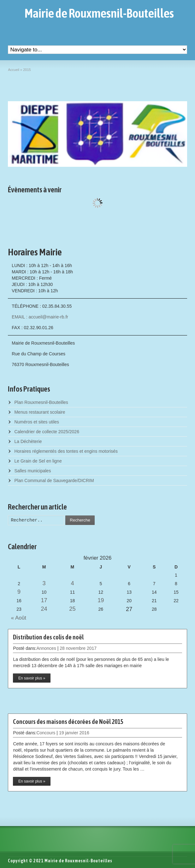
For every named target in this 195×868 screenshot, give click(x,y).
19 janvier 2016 (74, 733)
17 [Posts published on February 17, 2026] (44, 600)
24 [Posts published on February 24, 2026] (44, 609)
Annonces (46, 648)
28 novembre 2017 (78, 648)
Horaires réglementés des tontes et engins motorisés (66, 451)
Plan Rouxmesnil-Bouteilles (41, 402)
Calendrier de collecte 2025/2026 (47, 432)
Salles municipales (32, 471)
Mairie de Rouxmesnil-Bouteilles (99, 13)
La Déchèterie (28, 441)
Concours (46, 733)
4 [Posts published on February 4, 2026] (72, 583)
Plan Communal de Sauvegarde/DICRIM (54, 481)
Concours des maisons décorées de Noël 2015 (68, 722)
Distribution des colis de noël (48, 637)
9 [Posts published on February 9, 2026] (19, 592)
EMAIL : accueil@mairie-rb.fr (40, 317)
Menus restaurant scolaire (40, 412)
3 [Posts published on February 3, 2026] (44, 583)
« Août (17, 618)
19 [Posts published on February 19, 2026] (101, 600)
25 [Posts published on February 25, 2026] (72, 609)
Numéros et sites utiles (37, 422)
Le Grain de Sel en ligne (38, 461)
